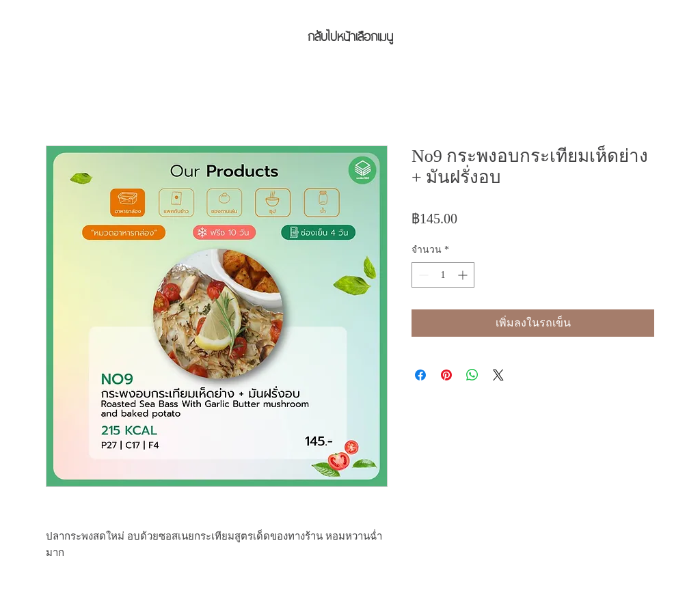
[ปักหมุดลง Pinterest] (446, 375)
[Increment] (464, 275)
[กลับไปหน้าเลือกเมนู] (350, 35)
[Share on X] (498, 375)
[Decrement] (422, 275)
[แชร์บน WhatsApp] (472, 375)
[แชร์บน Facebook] (420, 375)
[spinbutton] (443, 275)
